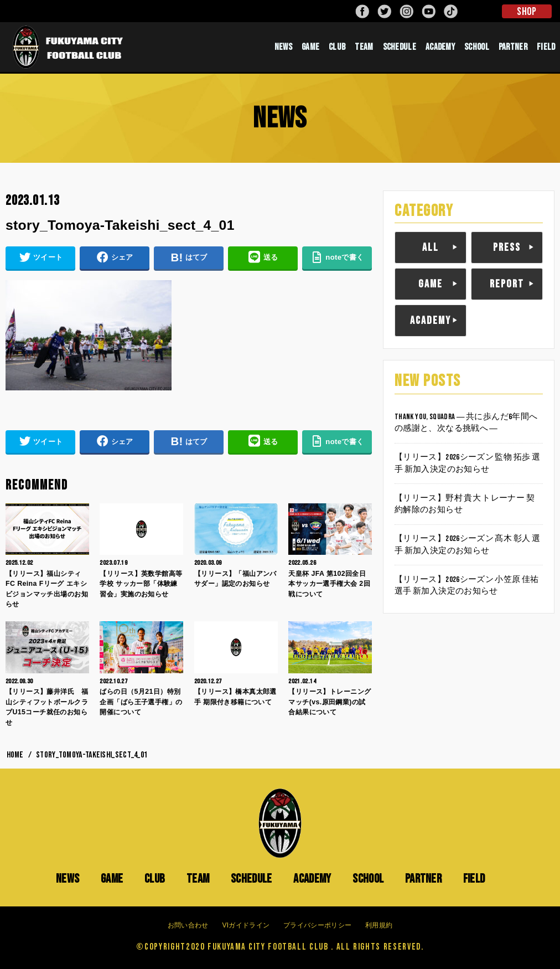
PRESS (507, 248)
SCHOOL (477, 47)
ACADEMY (440, 47)
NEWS (283, 47)
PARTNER (513, 47)
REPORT (507, 284)
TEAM (364, 47)
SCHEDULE (400, 47)
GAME (310, 47)
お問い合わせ (188, 925)
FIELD (546, 47)
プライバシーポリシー (317, 925)
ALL (431, 248)
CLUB (337, 47)
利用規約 (379, 925)
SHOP (527, 12)
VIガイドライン (246, 925)
